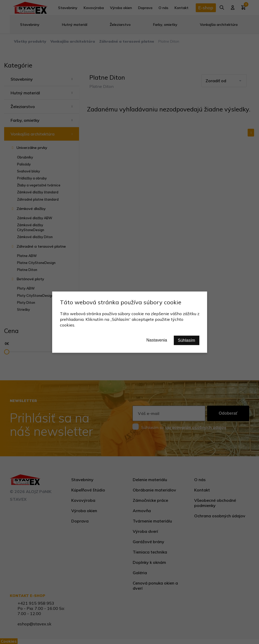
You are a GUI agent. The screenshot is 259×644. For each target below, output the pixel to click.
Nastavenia (157, 340)
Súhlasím (187, 340)
